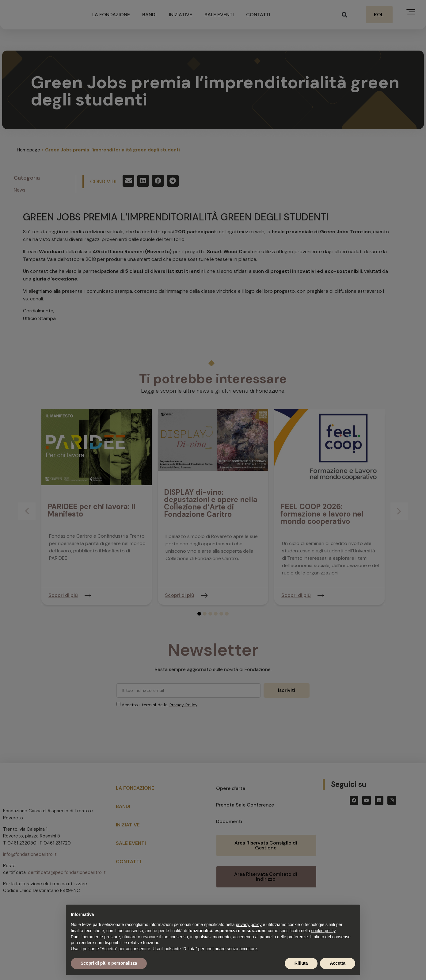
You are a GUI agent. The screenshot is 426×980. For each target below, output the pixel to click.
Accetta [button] (338, 963)
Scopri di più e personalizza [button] (109, 963)
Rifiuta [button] (301, 963)
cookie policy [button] (323, 931)
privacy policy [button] (249, 925)
